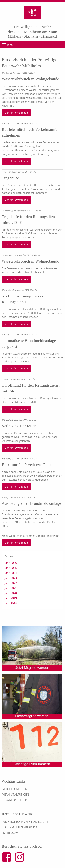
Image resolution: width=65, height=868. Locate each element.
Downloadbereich (16, 800)
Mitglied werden (15, 789)
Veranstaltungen (16, 795)
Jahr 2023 (11, 578)
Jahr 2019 (11, 598)
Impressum (10, 833)
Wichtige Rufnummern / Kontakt (27, 822)
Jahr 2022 (11, 583)
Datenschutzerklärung (20, 827)
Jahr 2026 (11, 563)
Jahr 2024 (11, 573)
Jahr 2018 (11, 603)
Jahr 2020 (11, 593)
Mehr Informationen (16, 113)
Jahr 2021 (11, 588)
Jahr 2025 (11, 568)
